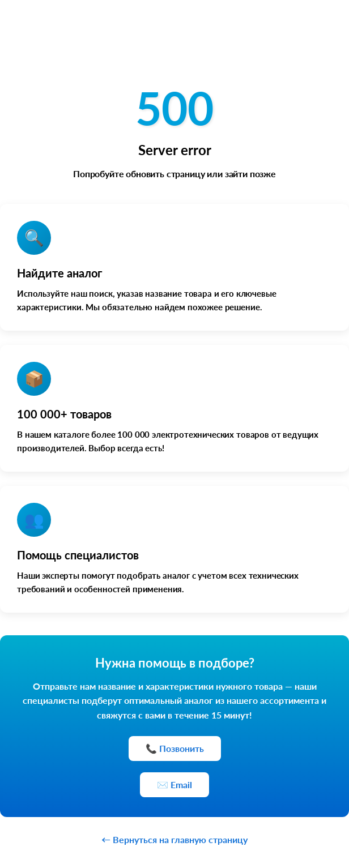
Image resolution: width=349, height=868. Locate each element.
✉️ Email (174, 784)
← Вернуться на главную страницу (174, 839)
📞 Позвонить (175, 748)
